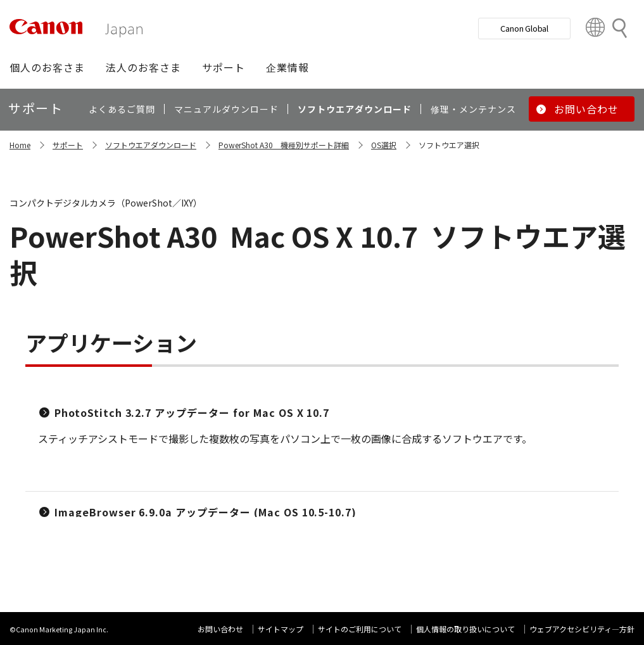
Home (20, 145)
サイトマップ (281, 629)
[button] (47, 67)
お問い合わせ (220, 629)
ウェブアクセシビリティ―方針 (582, 629)
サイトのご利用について (360, 629)
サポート (68, 145)
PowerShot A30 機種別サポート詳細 (284, 145)
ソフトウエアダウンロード (151, 145)
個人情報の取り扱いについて (465, 629)
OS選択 (384, 145)
